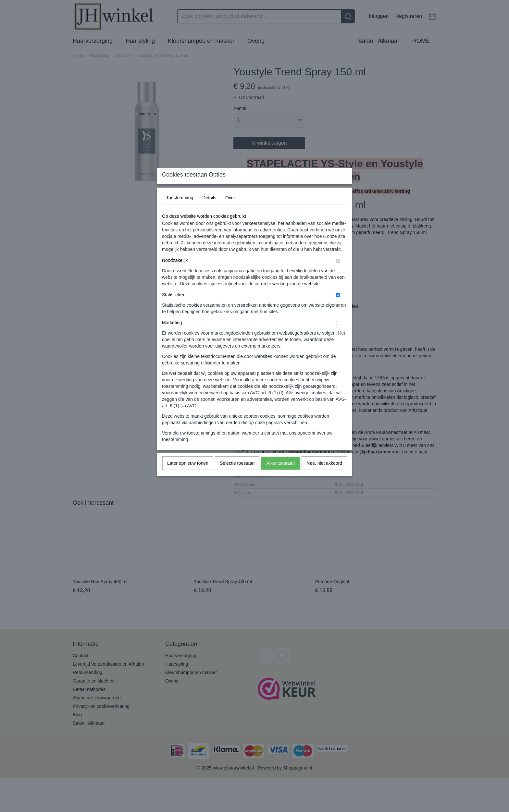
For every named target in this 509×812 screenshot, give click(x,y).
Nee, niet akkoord (324, 476)
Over (230, 210)
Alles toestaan (280, 476)
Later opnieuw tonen (188, 476)
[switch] (338, 273)
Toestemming (180, 210)
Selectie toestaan (237, 476)
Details (209, 210)
